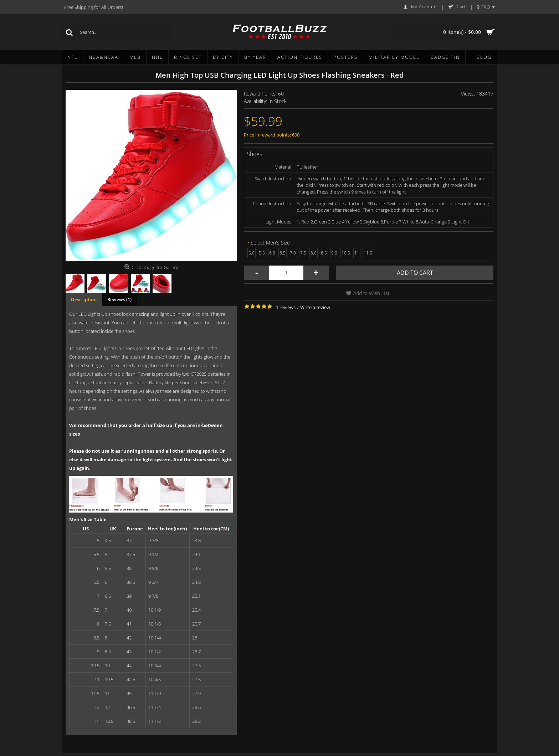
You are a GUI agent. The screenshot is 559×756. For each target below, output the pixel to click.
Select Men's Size (270, 243)
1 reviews (286, 307)
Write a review (315, 307)
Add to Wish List (371, 293)
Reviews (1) (119, 299)
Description (84, 299)
